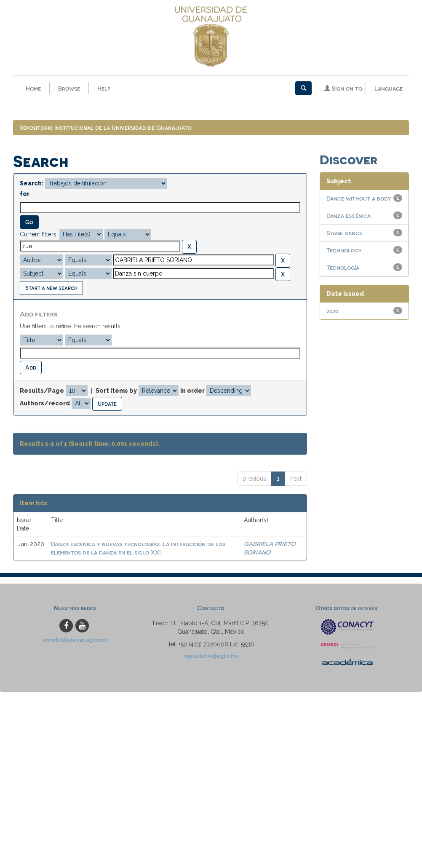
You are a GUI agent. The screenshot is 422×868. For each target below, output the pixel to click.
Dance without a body (359, 198)
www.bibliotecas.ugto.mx (75, 640)
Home (33, 88)
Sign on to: (344, 88)
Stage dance (344, 233)
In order (192, 391)
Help (104, 88)
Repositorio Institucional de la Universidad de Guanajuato (105, 127)
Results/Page (42, 391)
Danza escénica (349, 216)
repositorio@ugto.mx (211, 656)
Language (389, 88)
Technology (344, 250)
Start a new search (51, 288)
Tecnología (343, 267)
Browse (69, 88)
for (25, 194)
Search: (32, 183)
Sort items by (116, 391)
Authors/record (45, 403)
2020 (332, 311)
